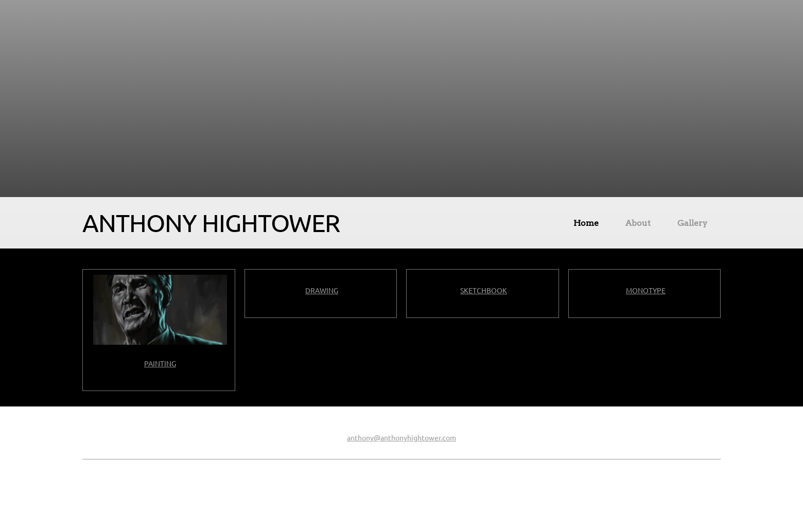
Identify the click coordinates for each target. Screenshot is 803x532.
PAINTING (160, 364)
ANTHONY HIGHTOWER (211, 223)
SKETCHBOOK (484, 291)
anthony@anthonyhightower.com (401, 438)
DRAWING (322, 291)
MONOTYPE (646, 291)
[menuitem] (586, 225)
